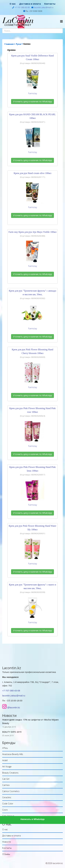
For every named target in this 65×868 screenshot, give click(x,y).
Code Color (8, 804)
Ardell (5, 760)
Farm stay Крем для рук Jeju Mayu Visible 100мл (33, 232)
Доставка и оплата (30, 4)
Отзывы (6, 854)
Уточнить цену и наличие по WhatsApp (32, 101)
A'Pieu (5, 748)
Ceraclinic (7, 797)
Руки (18, 44)
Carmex (6, 785)
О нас (13, 4)
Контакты (50, 4)
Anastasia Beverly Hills (13, 754)
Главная (9, 44)
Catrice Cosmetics (11, 791)
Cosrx (5, 810)
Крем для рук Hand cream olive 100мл (33, 173)
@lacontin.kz (14, 707)
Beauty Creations (10, 773)
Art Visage (7, 767)
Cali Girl (6, 779)
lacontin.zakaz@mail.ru (44, 7)
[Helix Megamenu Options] (61, 21)
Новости (6, 842)
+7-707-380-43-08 (22, 7)
